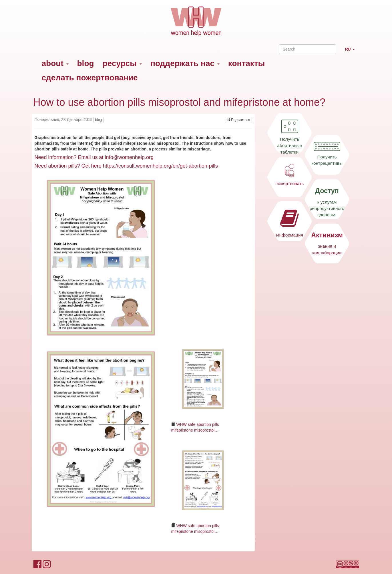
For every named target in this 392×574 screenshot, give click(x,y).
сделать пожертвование (90, 78)
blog (86, 63)
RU (352, 52)
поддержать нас (185, 63)
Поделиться (238, 120)
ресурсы (122, 63)
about (55, 63)
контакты (247, 63)
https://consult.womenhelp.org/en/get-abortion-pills (160, 166)
